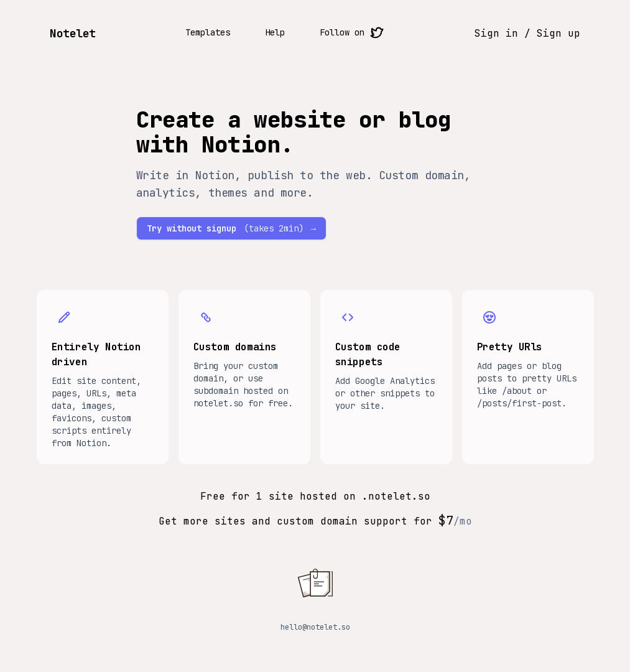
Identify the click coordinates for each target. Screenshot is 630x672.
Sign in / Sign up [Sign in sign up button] (527, 33)
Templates (208, 32)
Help (275, 32)
